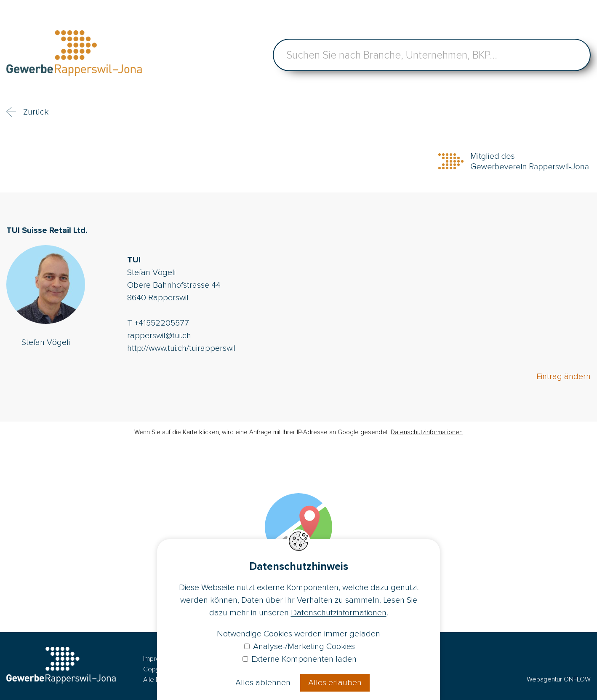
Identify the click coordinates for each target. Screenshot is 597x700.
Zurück (36, 112)
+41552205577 (162, 323)
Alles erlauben (335, 683)
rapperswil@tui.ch (159, 336)
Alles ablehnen (263, 683)
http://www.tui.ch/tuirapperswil (181, 348)
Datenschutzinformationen (427, 432)
